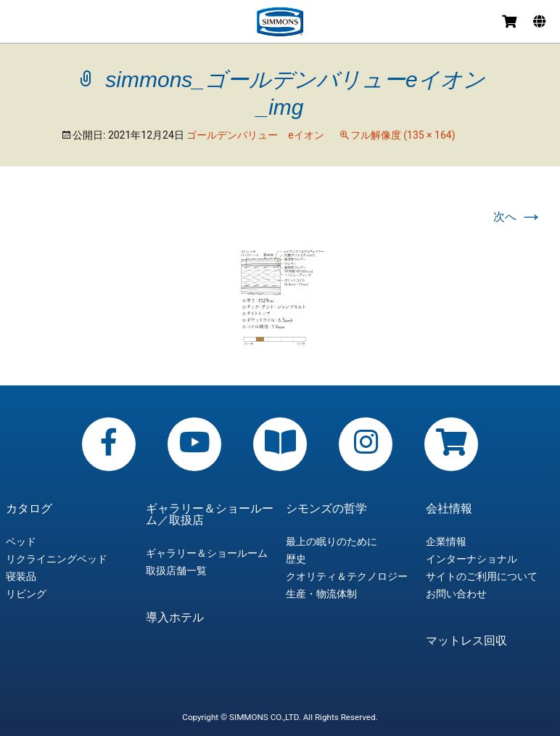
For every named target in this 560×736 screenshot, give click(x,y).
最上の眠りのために (332, 541)
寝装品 (21, 576)
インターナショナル (472, 559)
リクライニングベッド (57, 559)
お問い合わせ (456, 594)
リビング (26, 594)
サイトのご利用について (482, 576)
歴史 (296, 559)
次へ (518, 217)
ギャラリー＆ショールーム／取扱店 (210, 515)
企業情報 (446, 541)
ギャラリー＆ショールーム (207, 553)
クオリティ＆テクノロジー (347, 576)
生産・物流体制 (321, 594)
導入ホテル (175, 618)
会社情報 (449, 509)
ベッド (21, 541)
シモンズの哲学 (326, 509)
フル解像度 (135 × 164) (403, 135)
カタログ (29, 509)
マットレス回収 (466, 641)
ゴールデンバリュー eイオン (255, 135)
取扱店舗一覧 (176, 571)
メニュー (16, 24)
